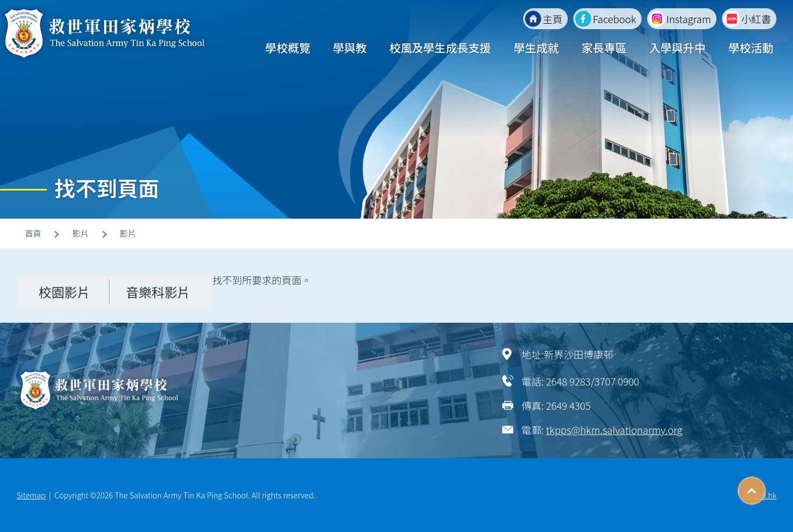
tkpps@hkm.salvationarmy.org (614, 430)
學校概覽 (287, 47)
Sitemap (31, 495)
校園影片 (64, 292)
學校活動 (751, 47)
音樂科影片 (158, 292)
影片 (80, 233)
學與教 (350, 47)
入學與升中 (678, 47)
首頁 (33, 233)
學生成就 (536, 47)
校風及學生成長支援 (440, 47)
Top (765, 487)
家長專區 (604, 47)
